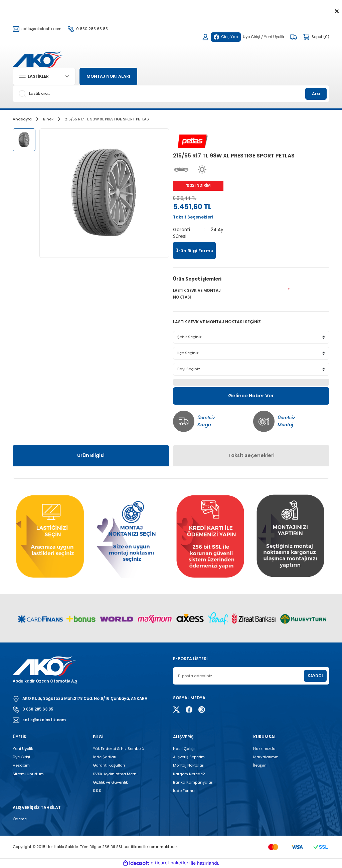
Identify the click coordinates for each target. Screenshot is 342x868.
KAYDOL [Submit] (315, 676)
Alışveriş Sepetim (189, 757)
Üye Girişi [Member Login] (251, 37)
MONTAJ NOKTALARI (108, 76)
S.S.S (97, 791)
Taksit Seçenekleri (251, 455)
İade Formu (184, 791)
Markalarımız (266, 757)
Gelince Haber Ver (251, 396)
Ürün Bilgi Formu (194, 251)
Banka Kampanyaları (193, 782)
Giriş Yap (226, 37)
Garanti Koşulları (109, 765)
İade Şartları (105, 757)
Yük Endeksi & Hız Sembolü (119, 749)
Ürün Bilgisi (91, 455)
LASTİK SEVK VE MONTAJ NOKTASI (197, 294)
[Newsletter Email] (251, 676)
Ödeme (20, 819)
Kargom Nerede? (189, 774)
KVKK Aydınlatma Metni (115, 774)
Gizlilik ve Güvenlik (110, 782)
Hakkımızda (264, 749)
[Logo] (38, 59)
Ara (316, 94)
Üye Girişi (21, 757)
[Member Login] (205, 37)
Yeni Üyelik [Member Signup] (274, 37)
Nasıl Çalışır (184, 749)
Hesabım (21, 765)
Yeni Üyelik (23, 749)
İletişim (260, 765)
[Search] (171, 94)
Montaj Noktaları (189, 765)
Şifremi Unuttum (28, 774)
